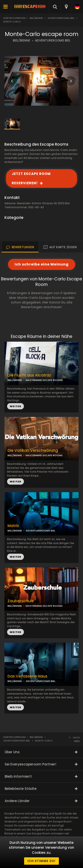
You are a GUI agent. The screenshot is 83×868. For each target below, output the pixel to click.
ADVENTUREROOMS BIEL (53, 41)
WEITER (15, 482)
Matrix (13, 526)
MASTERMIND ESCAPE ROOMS (44, 455)
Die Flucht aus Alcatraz (29, 375)
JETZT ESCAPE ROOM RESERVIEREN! (31, 178)
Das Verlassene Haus (27, 676)
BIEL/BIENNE (21, 41)
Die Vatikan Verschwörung (33, 451)
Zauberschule (21, 601)
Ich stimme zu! (41, 861)
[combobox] (66, 7)
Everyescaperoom (14, 18)
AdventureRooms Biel (61, 18)
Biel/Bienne (36, 18)
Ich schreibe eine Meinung (42, 264)
